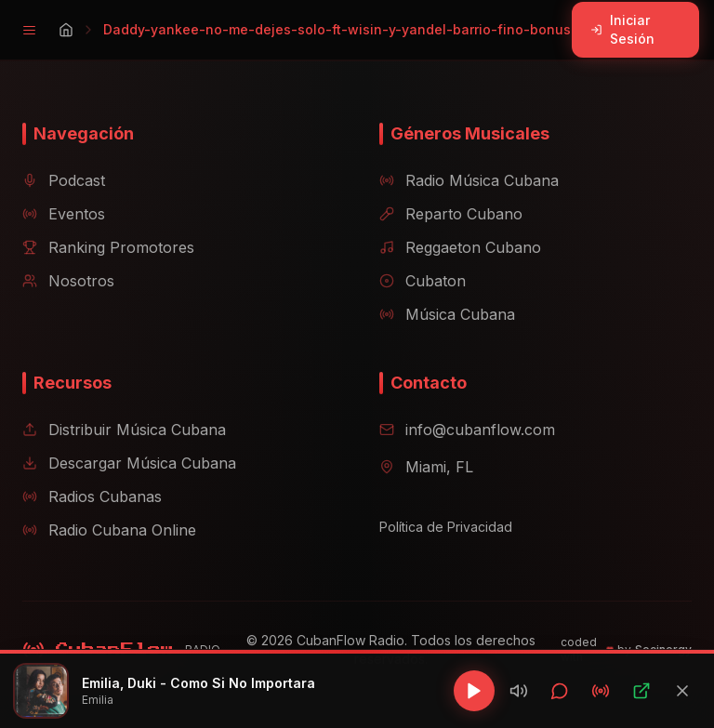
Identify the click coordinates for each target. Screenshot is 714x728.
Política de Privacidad (446, 527)
